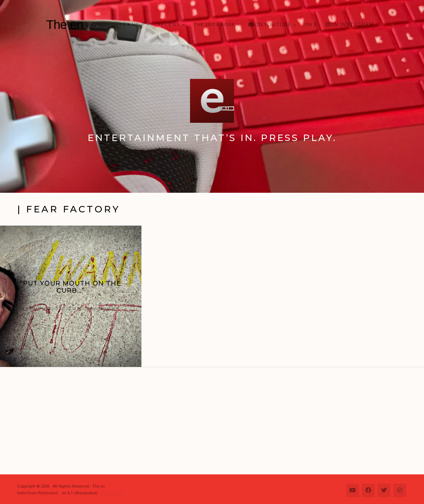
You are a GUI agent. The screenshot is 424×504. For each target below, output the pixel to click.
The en (65, 24)
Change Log (112, 493)
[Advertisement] (216, 421)
